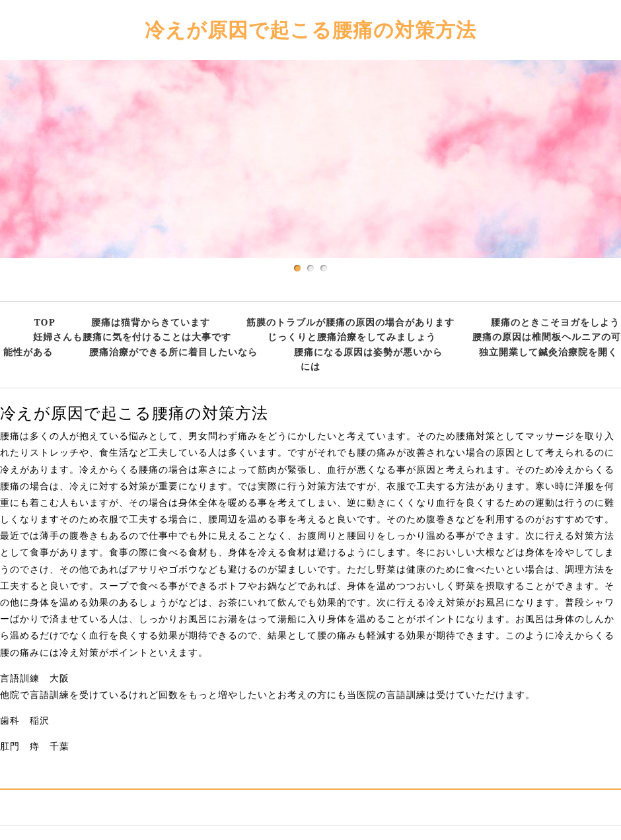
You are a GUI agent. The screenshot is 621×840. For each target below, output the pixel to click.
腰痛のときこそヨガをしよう (555, 322)
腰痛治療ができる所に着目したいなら (173, 352)
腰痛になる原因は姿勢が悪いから (368, 352)
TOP (45, 322)
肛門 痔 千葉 (35, 746)
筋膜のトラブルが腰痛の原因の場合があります (350, 322)
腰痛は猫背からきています (151, 322)
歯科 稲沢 (25, 720)
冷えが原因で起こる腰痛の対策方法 (310, 29)
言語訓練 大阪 (35, 678)
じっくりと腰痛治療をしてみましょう (352, 336)
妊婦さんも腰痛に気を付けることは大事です (132, 336)
